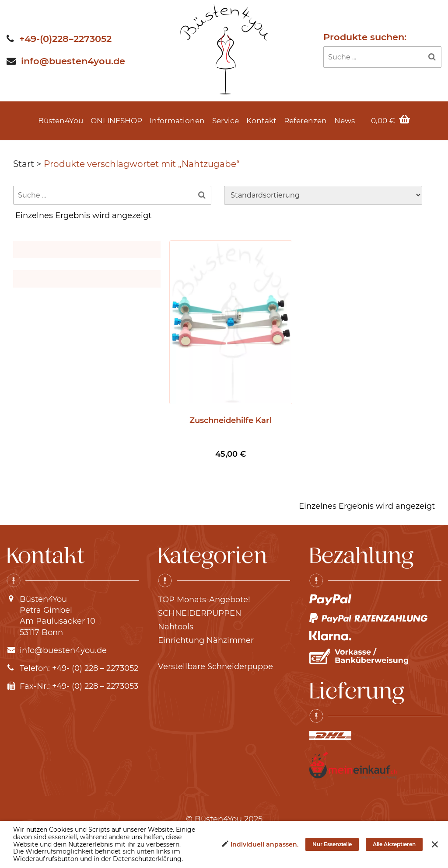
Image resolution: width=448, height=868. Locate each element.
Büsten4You (61, 121)
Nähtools (176, 627)
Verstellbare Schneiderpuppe (215, 667)
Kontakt (261, 121)
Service (226, 121)
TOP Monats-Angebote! (204, 600)
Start (24, 164)
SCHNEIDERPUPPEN (200, 613)
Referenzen (305, 121)
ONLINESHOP (116, 121)
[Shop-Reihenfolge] (323, 195)
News (345, 121)
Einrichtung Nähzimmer (206, 640)
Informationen (177, 121)
